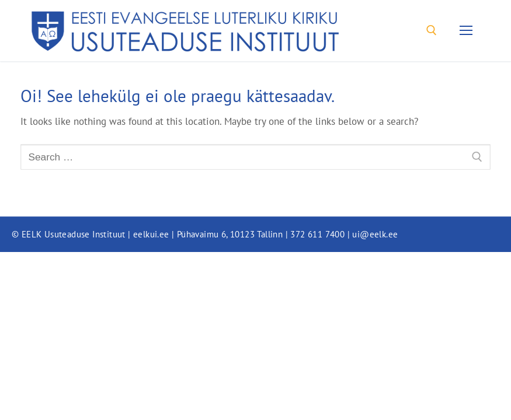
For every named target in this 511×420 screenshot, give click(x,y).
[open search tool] (432, 30)
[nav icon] (466, 31)
